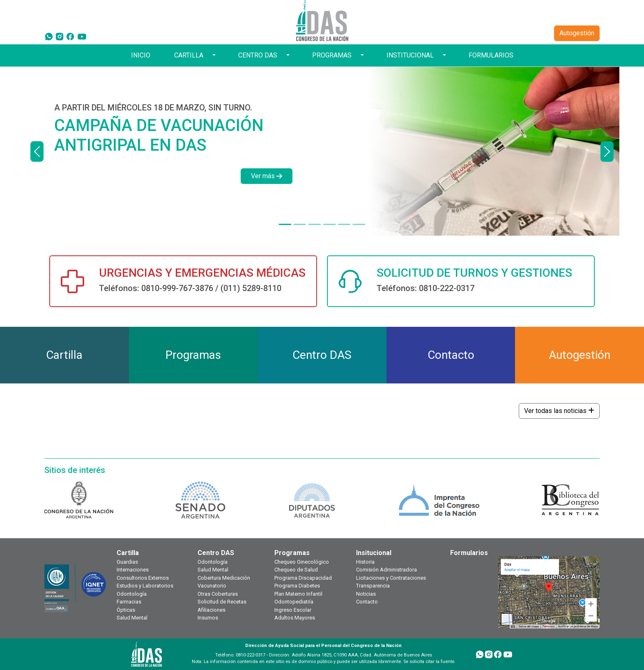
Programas (292, 553)
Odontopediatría (294, 602)
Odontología (132, 594)
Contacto (367, 602)
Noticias (366, 594)
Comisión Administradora (386, 570)
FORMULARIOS (491, 55)
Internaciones (133, 570)
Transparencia (373, 586)
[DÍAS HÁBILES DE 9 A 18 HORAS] (315, 224)
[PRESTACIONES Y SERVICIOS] (344, 224)
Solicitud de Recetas (222, 602)
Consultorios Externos (143, 578)
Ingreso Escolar (293, 610)
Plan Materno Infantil (298, 594)
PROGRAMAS (332, 55)
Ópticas (126, 610)
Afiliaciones (212, 610)
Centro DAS (216, 553)
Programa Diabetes (297, 586)
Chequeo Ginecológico (302, 562)
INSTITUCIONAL (410, 55)
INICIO (141, 55)
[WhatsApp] (49, 36)
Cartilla (128, 553)
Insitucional (374, 553)
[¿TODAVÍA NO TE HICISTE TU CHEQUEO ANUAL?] (329, 224)
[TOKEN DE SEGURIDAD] (359, 224)
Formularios (469, 553)
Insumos (208, 618)
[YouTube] (82, 36)
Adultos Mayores (295, 618)
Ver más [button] (267, 176)
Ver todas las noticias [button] (559, 411)
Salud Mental (132, 618)
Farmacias (129, 602)
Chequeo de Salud (296, 570)
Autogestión (577, 33)
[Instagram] (60, 36)
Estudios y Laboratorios (145, 586)
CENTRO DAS (258, 55)
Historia (365, 562)
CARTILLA (189, 55)
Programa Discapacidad (303, 578)
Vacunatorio (212, 586)
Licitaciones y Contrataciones (391, 578)
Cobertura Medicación (224, 578)
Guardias (127, 562)
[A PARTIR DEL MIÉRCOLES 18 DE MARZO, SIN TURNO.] (285, 224)
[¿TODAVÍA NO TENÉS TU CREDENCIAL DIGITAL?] (300, 224)
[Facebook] (70, 36)
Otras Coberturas (218, 594)
